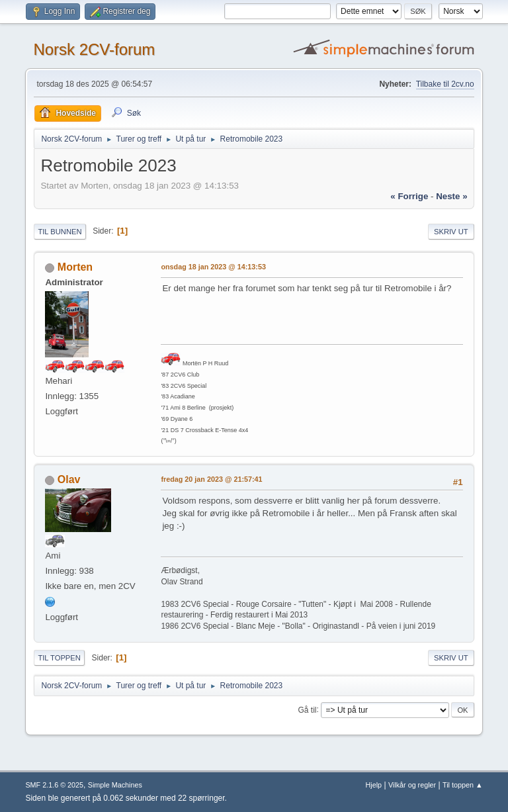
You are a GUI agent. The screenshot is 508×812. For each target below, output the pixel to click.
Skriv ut (451, 232)
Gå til (308, 709)
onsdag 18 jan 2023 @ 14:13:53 (213, 267)
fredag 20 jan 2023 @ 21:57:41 (211, 479)
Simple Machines (115, 785)
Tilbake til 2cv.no (445, 84)
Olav (69, 479)
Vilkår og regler (412, 785)
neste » (451, 196)
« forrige (409, 196)
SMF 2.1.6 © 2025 (54, 785)
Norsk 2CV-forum (94, 49)
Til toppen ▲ (463, 785)
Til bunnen (60, 232)
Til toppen (59, 658)
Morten (75, 267)
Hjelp (374, 785)
